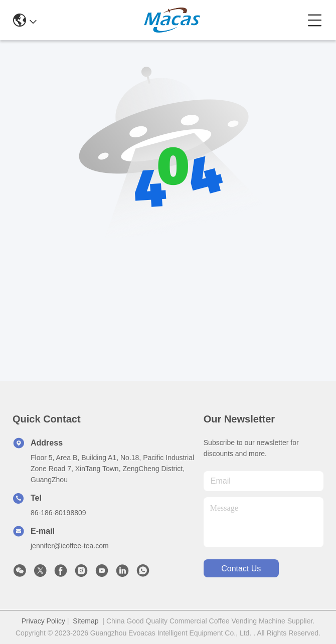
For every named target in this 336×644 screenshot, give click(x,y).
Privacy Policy (43, 621)
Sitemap (86, 621)
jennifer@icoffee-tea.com (70, 546)
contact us (241, 569)
